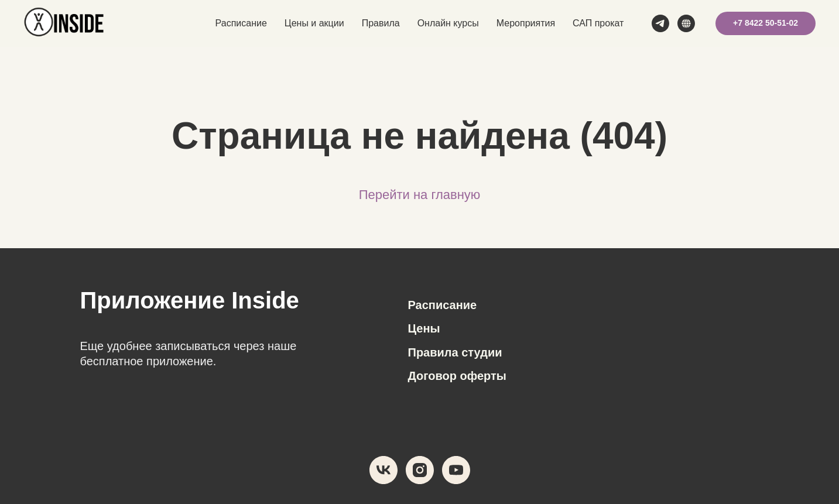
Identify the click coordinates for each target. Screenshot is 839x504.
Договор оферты (457, 376)
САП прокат (598, 23)
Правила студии (455, 352)
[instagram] (420, 470)
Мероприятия (526, 23)
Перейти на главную (420, 195)
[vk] (383, 470)
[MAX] (686, 23)
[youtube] (456, 470)
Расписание (241, 23)
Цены (424, 328)
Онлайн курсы (448, 23)
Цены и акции (314, 23)
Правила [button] (381, 23)
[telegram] (660, 23)
